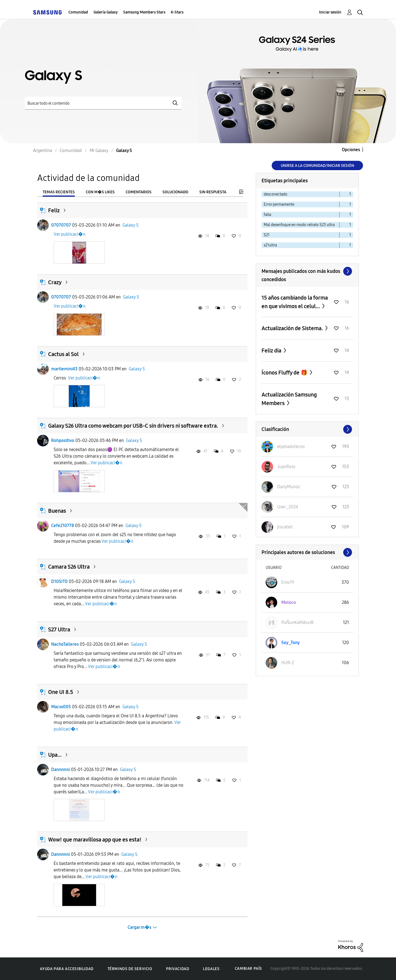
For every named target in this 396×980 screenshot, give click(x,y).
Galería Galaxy (106, 12)
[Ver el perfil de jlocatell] (285, 527)
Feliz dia (272, 351)
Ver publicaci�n (70, 234)
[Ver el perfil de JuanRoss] (286, 467)
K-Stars (177, 12)
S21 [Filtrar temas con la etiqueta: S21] (267, 235)
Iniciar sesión (330, 12)
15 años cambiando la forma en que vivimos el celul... (295, 302)
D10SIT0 (59, 581)
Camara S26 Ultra (69, 567)
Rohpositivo (63, 440)
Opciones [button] (351, 150)
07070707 (61, 225)
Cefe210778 (63, 526)
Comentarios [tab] (139, 192)
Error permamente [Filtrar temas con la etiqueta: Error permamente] (279, 204)
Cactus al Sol (63, 354)
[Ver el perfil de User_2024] (288, 507)
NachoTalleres (65, 644)
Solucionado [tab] (175, 192)
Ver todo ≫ (307, 271)
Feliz (54, 210)
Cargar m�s (139, 927)
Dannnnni (61, 769)
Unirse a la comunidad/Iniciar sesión (317, 166)
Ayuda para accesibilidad (67, 969)
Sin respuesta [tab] (213, 192)
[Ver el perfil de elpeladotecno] (291, 446)
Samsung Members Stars (144, 12)
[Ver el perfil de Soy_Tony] (291, 643)
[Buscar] (103, 103)
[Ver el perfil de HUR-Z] (288, 663)
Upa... (55, 755)
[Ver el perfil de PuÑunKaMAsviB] (297, 622)
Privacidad (178, 969)
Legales (211, 969)
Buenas (57, 511)
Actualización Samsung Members (289, 399)
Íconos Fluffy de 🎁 (285, 373)
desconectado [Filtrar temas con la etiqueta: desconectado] (276, 194)
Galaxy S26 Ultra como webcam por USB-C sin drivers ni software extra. (133, 426)
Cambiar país (248, 969)
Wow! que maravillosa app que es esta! (95, 840)
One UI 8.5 (61, 692)
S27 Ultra (59, 629)
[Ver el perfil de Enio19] (288, 582)
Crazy (55, 282)
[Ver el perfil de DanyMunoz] (289, 487)
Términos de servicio (130, 969)
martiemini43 (64, 369)
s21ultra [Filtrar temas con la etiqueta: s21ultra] (270, 245)
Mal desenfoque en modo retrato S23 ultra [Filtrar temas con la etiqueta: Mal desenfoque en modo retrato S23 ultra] (299, 225)
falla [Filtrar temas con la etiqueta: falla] (267, 215)
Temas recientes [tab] (59, 192)
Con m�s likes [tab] (100, 192)
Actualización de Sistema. (293, 328)
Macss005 (61, 707)
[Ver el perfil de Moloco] (289, 602)
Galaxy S (130, 225)
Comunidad (78, 12)
